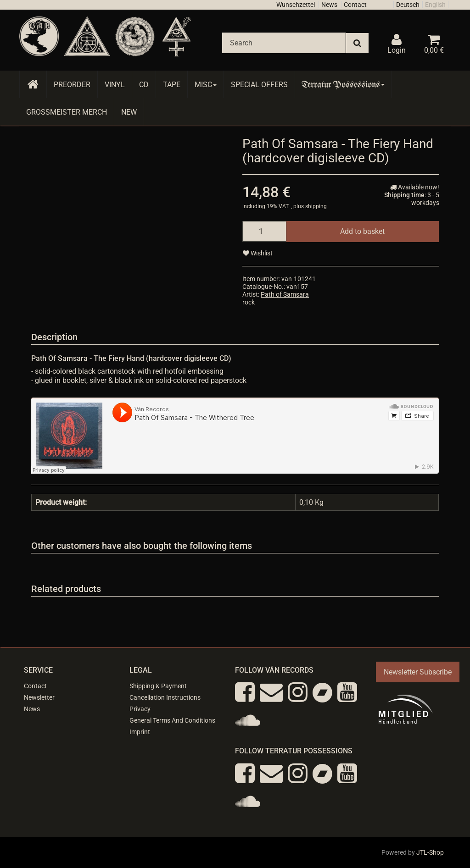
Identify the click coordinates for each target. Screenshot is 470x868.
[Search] (284, 43)
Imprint (140, 732)
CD (144, 85)
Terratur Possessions (343, 85)
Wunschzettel (296, 5)
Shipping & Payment (158, 686)
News (329, 5)
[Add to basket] (362, 231)
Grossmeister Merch (67, 112)
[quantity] (264, 231)
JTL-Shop (430, 852)
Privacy (140, 709)
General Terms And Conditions (172, 720)
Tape (172, 85)
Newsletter (39, 697)
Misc (206, 85)
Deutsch (408, 5)
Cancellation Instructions (165, 697)
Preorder (72, 85)
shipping (316, 206)
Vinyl (115, 85)
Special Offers (259, 85)
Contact (355, 5)
